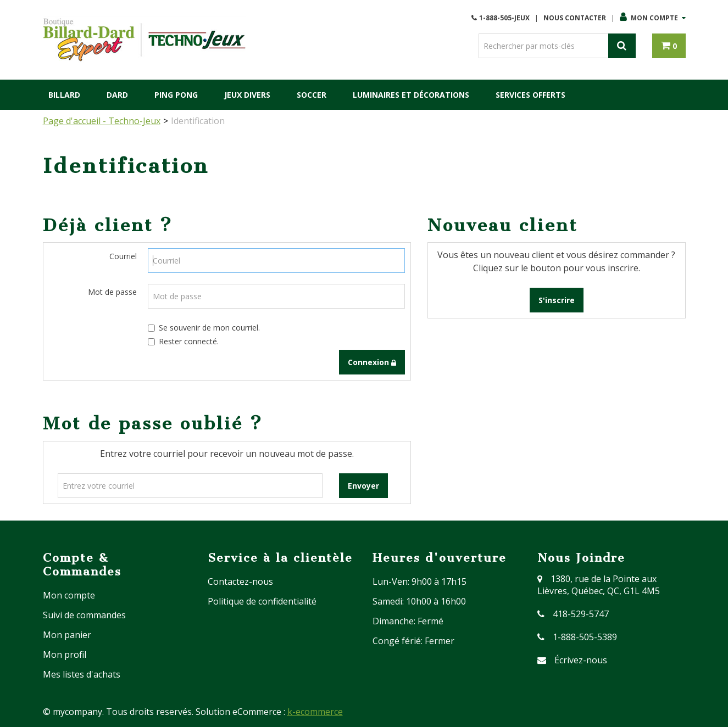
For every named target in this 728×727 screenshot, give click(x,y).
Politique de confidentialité (262, 601)
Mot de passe (112, 292)
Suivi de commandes (84, 615)
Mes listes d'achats (82, 674)
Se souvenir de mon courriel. (204, 328)
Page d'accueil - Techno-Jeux (102, 121)
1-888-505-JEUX (504, 18)
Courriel (123, 256)
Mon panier (67, 635)
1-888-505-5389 (585, 637)
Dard (117, 95)
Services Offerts (530, 95)
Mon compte (653, 18)
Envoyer (363, 486)
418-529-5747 (581, 614)
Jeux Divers (247, 95)
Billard (64, 95)
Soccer (312, 95)
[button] (669, 46)
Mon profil (65, 655)
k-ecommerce (315, 712)
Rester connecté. (183, 341)
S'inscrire (557, 300)
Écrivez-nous (581, 660)
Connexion (372, 362)
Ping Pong (176, 95)
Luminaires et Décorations (411, 95)
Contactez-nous (240, 581)
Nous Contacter (575, 18)
